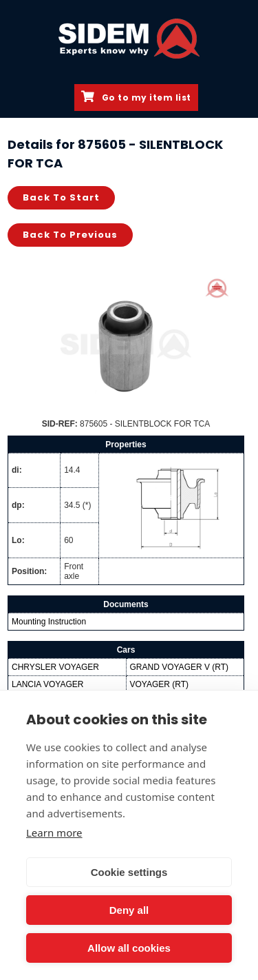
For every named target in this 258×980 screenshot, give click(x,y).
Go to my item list (136, 97)
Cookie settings (129, 872)
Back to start (61, 197)
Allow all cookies (129, 948)
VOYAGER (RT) (160, 684)
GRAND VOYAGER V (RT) (180, 667)
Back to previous (70, 235)
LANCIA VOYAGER (47, 684)
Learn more (54, 833)
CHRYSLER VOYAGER (55, 667)
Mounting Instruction (49, 622)
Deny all (129, 910)
